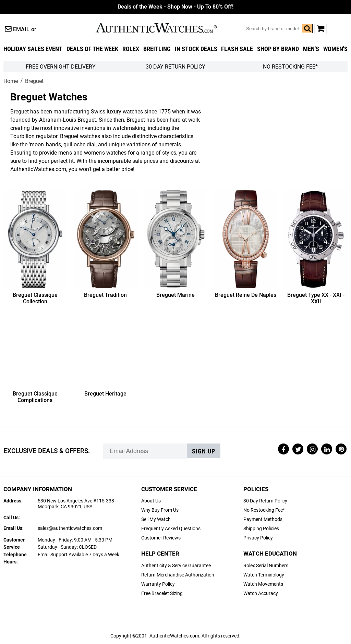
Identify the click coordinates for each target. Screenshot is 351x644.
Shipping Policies (261, 529)
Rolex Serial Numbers (266, 566)
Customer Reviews (161, 538)
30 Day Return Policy (265, 501)
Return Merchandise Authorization (178, 575)
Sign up (204, 451)
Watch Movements (263, 584)
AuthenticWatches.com (164, 28)
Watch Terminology (264, 575)
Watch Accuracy (261, 593)
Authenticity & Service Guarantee (176, 566)
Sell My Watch (156, 519)
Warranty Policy (158, 584)
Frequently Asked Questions (171, 529)
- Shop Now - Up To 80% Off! (175, 7)
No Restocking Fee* (290, 67)
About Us (151, 501)
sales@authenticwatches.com (70, 528)
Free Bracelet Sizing (162, 593)
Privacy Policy (258, 538)
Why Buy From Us (160, 510)
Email (21, 29)
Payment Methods (263, 519)
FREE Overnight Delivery (61, 67)
